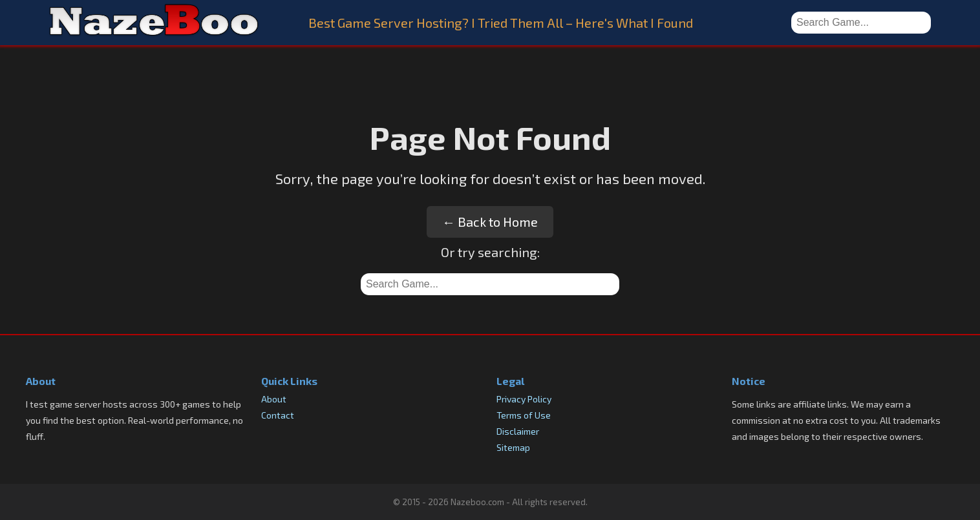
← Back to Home (490, 222)
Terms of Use (524, 415)
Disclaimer (518, 431)
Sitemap (513, 447)
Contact (278, 415)
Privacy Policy (524, 399)
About (274, 399)
